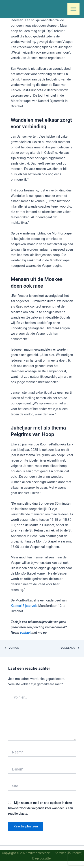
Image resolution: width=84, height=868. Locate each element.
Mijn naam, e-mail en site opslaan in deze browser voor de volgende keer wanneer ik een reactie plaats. (40, 808)
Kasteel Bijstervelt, (24, 606)
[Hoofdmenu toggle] (73, 9)
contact (25, 633)
